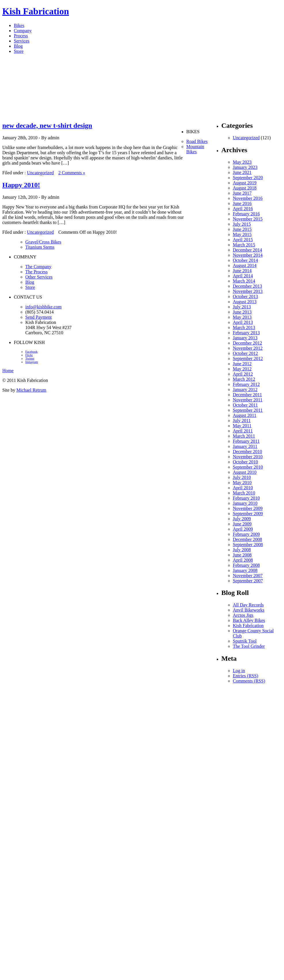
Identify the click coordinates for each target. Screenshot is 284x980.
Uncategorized (40, 173)
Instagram (32, 362)
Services (22, 41)
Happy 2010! (21, 185)
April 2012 (243, 374)
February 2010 (246, 498)
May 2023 (242, 162)
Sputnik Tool (245, 641)
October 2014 (245, 260)
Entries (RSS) (245, 676)
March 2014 (244, 281)
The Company (38, 267)
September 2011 (248, 410)
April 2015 (243, 240)
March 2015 (244, 245)
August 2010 (245, 472)
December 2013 (247, 286)
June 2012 (242, 364)
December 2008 (247, 539)
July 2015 (242, 224)
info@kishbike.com (43, 307)
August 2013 (245, 302)
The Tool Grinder (249, 646)
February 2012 (246, 384)
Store (19, 51)
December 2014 (247, 250)
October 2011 (245, 405)
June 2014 (242, 271)
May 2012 (242, 369)
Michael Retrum (31, 390)
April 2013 (243, 322)
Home (8, 371)
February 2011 (246, 441)
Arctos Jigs (243, 615)
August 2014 (245, 265)
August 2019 (245, 183)
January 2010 (245, 503)
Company (23, 31)
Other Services (39, 277)
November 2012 (248, 348)
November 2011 (248, 400)
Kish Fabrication (36, 11)
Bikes (19, 25)
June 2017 (242, 193)
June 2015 (242, 229)
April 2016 (243, 209)
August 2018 (245, 188)
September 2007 (248, 581)
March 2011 (244, 436)
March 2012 (244, 379)
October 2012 (245, 353)
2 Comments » (72, 173)
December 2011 (247, 395)
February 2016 (246, 214)
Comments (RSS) (249, 681)
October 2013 (245, 296)
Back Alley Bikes (249, 620)
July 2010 (242, 477)
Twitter (30, 358)
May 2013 (242, 317)
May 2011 (242, 426)
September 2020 (248, 178)
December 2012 (247, 343)
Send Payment (39, 317)
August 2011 (245, 415)
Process (21, 36)
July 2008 (242, 550)
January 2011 (245, 446)
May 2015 (242, 234)
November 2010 (248, 457)
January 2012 (245, 390)
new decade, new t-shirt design (47, 125)
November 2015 (248, 219)
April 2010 (243, 488)
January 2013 (245, 338)
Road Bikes (197, 141)
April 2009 (243, 529)
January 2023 (245, 167)
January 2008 (245, 570)
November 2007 (248, 576)
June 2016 (242, 203)
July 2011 (242, 421)
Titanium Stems (40, 247)
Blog (18, 46)
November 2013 (248, 291)
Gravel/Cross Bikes (43, 242)
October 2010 (245, 462)
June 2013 (242, 312)
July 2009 (242, 519)
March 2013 (244, 327)
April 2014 (243, 276)
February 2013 (246, 333)
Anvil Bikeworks (249, 610)
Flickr (29, 355)
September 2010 (248, 467)
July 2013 (242, 307)
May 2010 (242, 483)
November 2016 (248, 198)
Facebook (31, 351)
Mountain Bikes (195, 149)
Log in (239, 671)
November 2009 (248, 508)
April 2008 (243, 560)
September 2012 (248, 358)
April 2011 (243, 431)
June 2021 (242, 172)
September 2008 (248, 545)
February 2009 (246, 534)
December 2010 (247, 452)
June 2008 (242, 555)
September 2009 (248, 514)
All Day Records (248, 605)
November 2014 (248, 255)
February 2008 (246, 565)
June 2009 (242, 524)
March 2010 (244, 493)
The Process (37, 272)
